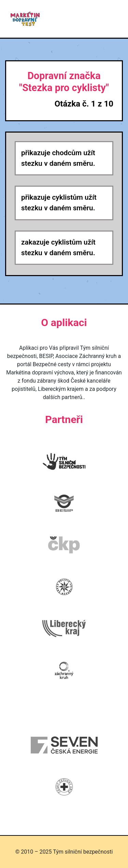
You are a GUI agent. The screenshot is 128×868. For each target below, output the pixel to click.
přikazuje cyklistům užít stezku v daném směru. (59, 203)
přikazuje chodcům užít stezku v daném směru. (58, 158)
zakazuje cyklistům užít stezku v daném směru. (58, 247)
